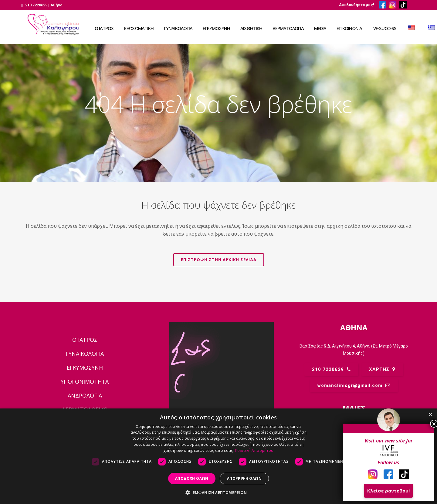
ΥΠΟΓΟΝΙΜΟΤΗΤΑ (85, 381)
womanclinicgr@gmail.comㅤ (354, 385)
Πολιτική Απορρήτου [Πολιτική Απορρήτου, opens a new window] (254, 450)
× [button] (430, 415)
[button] (218, 493)
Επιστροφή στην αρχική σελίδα (219, 260)
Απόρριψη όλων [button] (244, 478)
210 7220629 (331, 369)
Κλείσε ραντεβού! (388, 491)
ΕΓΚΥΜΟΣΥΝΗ (85, 368)
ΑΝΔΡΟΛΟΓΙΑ (85, 395)
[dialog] (218, 456)
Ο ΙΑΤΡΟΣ (85, 340)
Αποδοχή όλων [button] (192, 478)
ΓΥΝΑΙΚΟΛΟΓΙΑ (85, 354)
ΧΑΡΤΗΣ (382, 369)
